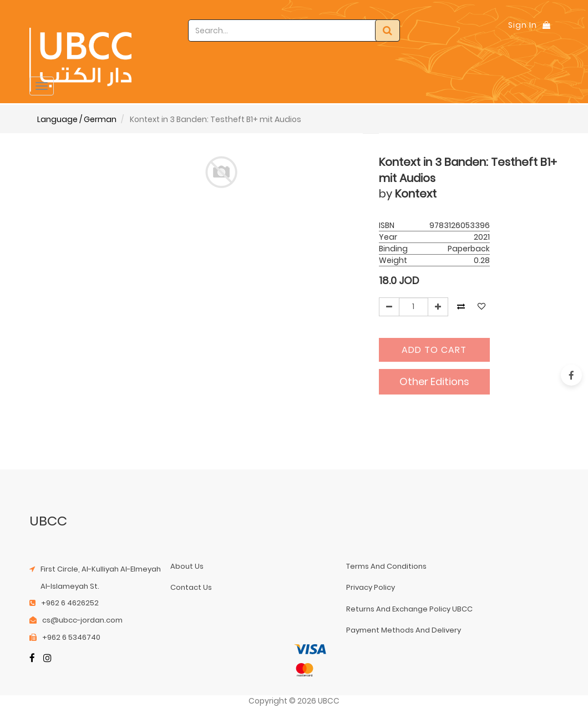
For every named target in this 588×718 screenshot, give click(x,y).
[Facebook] (32, 659)
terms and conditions (386, 566)
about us (187, 566)
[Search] (387, 31)
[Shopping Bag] (546, 25)
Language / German (77, 119)
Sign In (523, 25)
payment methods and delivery (404, 630)
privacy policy (371, 587)
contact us (191, 587)
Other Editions (434, 381)
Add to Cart (434, 350)
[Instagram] (47, 659)
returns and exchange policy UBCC (409, 609)
